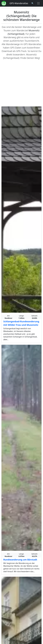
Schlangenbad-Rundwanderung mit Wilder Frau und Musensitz (21, 323)
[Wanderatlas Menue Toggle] (38, 3)
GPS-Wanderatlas (19, 3)
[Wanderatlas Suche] (33, 3)
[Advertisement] (21, 83)
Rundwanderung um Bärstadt (20, 560)
